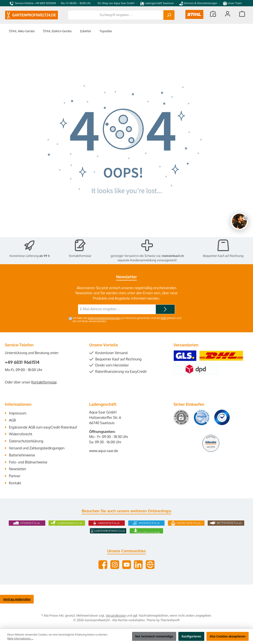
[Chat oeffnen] (239, 221)
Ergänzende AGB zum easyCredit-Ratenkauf (43, 427)
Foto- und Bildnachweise (28, 462)
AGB (163, 318)
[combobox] (116, 15)
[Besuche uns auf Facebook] (103, 565)
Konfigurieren (191, 636)
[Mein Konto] (228, 14)
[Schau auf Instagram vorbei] (115, 565)
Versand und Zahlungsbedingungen (37, 448)
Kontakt (15, 483)
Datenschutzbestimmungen (104, 318)
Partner (15, 476)
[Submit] (165, 309)
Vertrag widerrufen (17, 599)
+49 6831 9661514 (22, 362)
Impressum (18, 413)
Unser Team (233, 3)
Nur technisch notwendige (154, 636)
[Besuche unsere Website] (150, 565)
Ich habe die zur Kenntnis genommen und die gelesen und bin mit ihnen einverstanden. (127, 320)
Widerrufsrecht (21, 434)
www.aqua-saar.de (104, 451)
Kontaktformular (80, 256)
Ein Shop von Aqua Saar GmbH (116, 3)
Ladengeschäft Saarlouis (157, 3)
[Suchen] (169, 15)
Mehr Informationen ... (20, 638)
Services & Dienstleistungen (198, 3)
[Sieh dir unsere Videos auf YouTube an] (127, 565)
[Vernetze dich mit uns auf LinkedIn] (138, 565)
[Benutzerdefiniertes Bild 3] (222, 417)
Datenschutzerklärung (26, 441)
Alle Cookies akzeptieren (228, 636)
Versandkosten (116, 615)
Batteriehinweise (22, 455)
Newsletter (18, 469)
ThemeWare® (170, 620)
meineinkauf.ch (173, 256)
